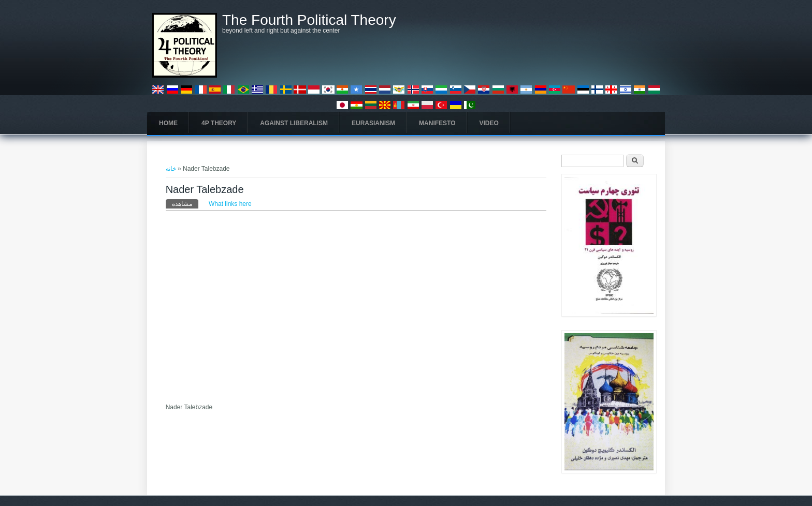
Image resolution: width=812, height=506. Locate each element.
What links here (230, 204)
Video (489, 123)
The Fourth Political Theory (309, 20)
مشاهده (185, 203)
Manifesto (437, 123)
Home (168, 123)
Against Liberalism (294, 123)
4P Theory (219, 123)
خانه (171, 169)
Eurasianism (373, 123)
